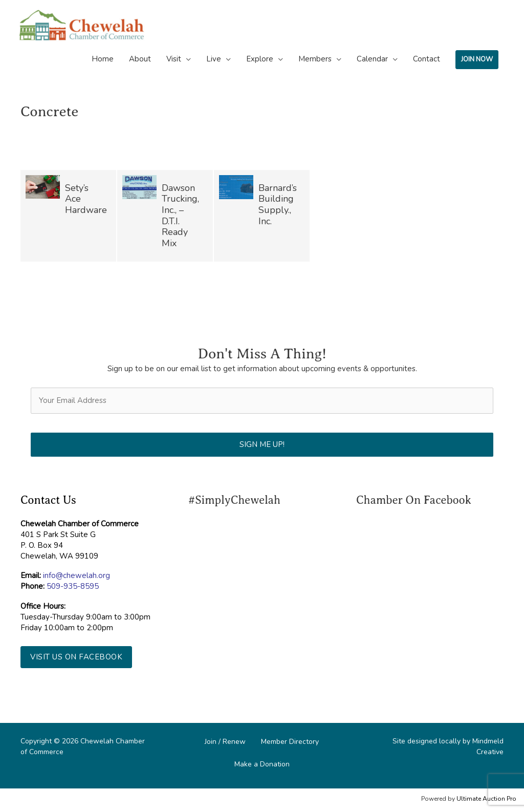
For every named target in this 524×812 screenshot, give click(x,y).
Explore (260, 59)
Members (315, 59)
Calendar (372, 59)
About (140, 59)
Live (214, 59)
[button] (76, 657)
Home (103, 59)
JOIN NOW (477, 59)
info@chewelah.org (77, 575)
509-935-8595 (73, 586)
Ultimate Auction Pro (486, 799)
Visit (174, 59)
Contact (427, 59)
